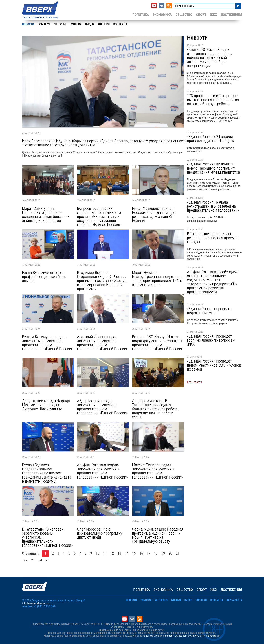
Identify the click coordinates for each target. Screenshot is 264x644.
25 (47, 560)
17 (148, 553)
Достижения (231, 15)
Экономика (162, 15)
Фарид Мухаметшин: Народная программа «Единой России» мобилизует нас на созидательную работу (158, 535)
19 (163, 553)
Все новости (195, 382)
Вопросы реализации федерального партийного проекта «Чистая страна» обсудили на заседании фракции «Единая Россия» (99, 216)
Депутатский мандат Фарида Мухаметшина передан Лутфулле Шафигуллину (46, 405)
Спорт (201, 15)
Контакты (120, 24)
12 (112, 553)
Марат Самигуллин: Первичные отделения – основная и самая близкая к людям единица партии (46, 214)
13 (119, 553)
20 (170, 553)
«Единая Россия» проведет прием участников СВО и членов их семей (214, 365)
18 (156, 553)
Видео (90, 24)
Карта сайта (234, 600)
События (44, 24)
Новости (28, 24)
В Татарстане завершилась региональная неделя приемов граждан (213, 238)
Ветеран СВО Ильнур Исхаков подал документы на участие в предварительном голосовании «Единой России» (158, 343)
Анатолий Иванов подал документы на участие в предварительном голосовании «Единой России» (102, 343)
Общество (184, 15)
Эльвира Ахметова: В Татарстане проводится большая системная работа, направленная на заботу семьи (155, 409)
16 (141, 553)
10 (98, 553)
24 (40, 560)
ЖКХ (213, 15)
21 (178, 553)
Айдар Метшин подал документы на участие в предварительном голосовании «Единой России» (102, 407)
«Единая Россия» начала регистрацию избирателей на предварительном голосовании (213, 206)
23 (33, 560)
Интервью (60, 24)
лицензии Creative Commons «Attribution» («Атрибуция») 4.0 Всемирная (181, 636)
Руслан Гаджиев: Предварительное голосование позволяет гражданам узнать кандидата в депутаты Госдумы (47, 473)
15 (134, 553)
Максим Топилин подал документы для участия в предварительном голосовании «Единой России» (157, 471)
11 (105, 553)
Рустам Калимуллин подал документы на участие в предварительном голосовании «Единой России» (47, 343)
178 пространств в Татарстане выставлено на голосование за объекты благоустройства (213, 100)
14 (127, 553)
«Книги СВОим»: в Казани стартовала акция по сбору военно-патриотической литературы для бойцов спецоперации (210, 58)
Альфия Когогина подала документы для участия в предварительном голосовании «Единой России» (102, 471)
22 (26, 560)
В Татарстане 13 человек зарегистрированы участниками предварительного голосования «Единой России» (47, 537)
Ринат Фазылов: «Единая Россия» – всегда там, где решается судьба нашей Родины (154, 214)
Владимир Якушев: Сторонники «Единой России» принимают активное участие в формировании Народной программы (102, 281)
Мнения (76, 24)
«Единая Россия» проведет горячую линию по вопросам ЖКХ (211, 340)
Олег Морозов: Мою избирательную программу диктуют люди (100, 533)
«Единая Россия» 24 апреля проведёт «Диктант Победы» (211, 139)
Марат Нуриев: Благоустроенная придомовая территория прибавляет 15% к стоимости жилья (157, 279)
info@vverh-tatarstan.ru (36, 603)
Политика (141, 15)
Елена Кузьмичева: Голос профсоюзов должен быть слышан (44, 277)
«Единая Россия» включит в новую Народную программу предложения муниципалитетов (213, 168)
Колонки (104, 24)
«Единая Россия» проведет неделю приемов (209, 311)
